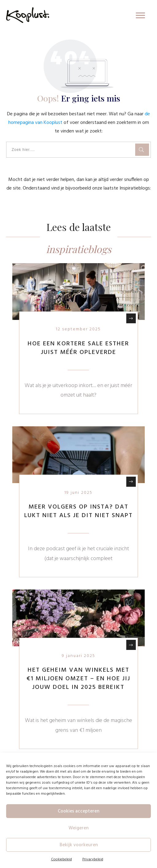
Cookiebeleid (61, 859)
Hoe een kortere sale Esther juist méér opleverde (78, 348)
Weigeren (78, 828)
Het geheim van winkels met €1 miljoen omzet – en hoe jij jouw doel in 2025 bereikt (78, 679)
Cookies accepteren (78, 811)
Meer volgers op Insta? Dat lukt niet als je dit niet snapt (78, 511)
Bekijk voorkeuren (79, 845)
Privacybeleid (93, 859)
